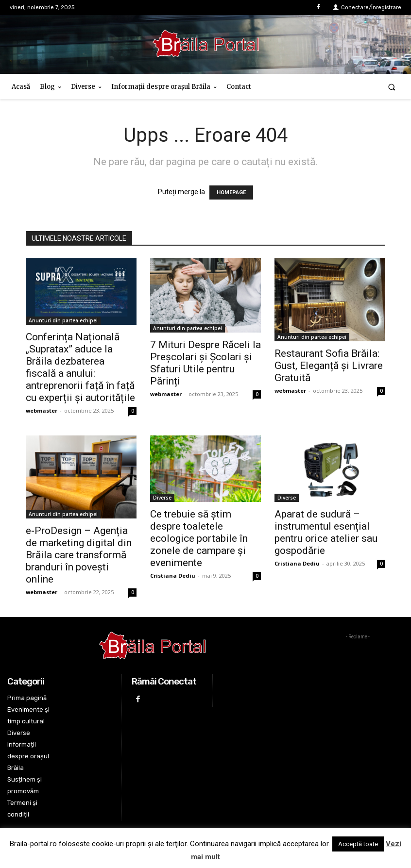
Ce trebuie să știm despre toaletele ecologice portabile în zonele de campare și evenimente (199, 538)
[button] (392, 87)
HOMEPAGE (231, 192)
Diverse (162, 498)
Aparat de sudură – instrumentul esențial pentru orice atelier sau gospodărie (326, 532)
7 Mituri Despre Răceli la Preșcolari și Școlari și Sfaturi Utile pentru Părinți (205, 363)
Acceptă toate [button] (358, 844)
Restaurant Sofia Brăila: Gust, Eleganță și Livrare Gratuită (329, 366)
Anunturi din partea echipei (63, 320)
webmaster (42, 410)
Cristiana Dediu (173, 576)
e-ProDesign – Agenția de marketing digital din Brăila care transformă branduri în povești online (79, 555)
